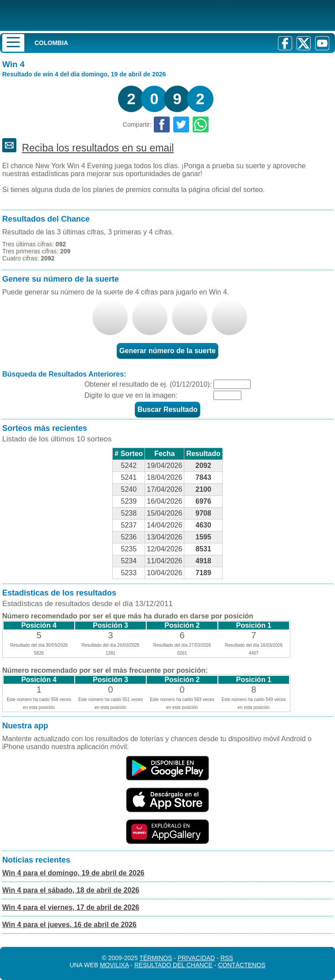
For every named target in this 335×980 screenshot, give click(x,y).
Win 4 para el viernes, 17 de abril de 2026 (71, 907)
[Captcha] (227, 395)
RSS (227, 958)
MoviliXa (114, 965)
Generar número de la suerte (167, 351)
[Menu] (13, 43)
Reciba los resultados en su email (98, 148)
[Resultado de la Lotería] (114, 15)
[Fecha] (232, 384)
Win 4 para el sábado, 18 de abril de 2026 (71, 890)
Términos (156, 958)
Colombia (51, 43)
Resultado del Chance (173, 965)
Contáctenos (242, 965)
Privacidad (196, 958)
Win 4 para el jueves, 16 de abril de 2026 (69, 925)
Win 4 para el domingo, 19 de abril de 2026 (73, 873)
